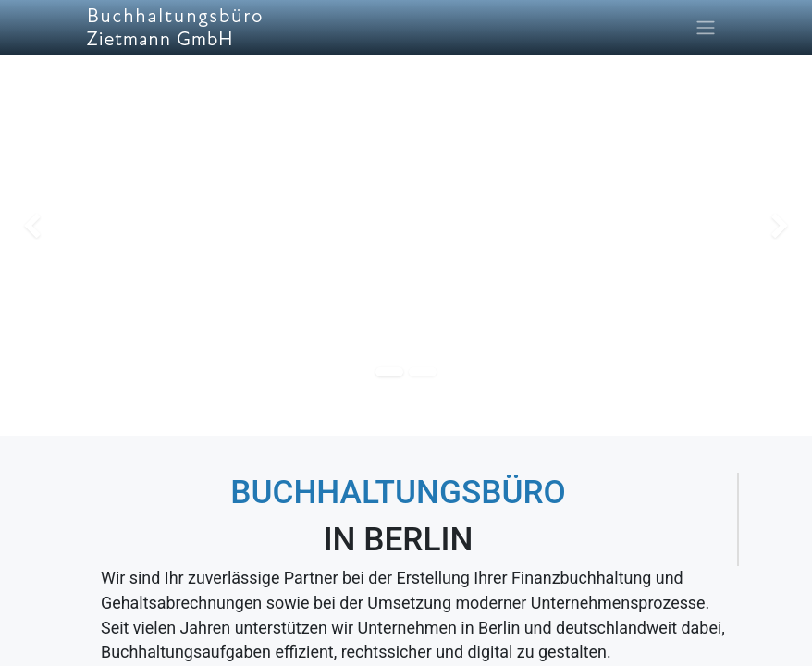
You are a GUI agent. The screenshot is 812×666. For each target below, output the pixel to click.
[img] (32, 227)
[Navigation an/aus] (706, 27)
